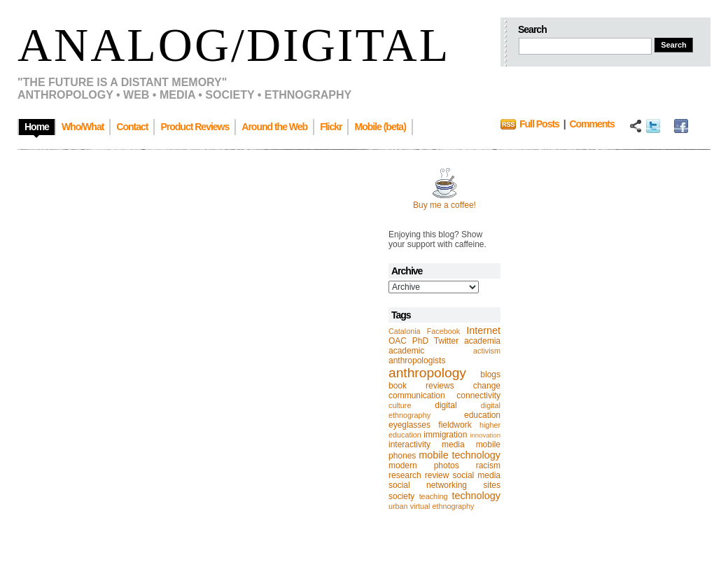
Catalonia (405, 331)
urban (398, 506)
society (401, 496)
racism (488, 465)
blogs (490, 374)
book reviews (421, 386)
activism (487, 351)
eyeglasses (409, 425)
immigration (445, 435)
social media (477, 475)
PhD (420, 341)
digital (446, 405)
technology (476, 496)
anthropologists (417, 360)
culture (400, 405)
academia (482, 341)
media (453, 444)
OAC (398, 341)
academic (406, 351)
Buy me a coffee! (444, 205)
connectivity (478, 395)
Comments (591, 124)
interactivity (409, 444)
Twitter (446, 341)
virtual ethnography (442, 506)
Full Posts (539, 124)
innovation (485, 435)
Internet (483, 330)
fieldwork (455, 425)
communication (417, 395)
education (482, 415)
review (437, 475)
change (487, 386)
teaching (434, 496)
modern (403, 465)
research (405, 475)
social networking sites (444, 485)
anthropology (427, 373)
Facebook (443, 331)
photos (447, 465)
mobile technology (460, 455)
